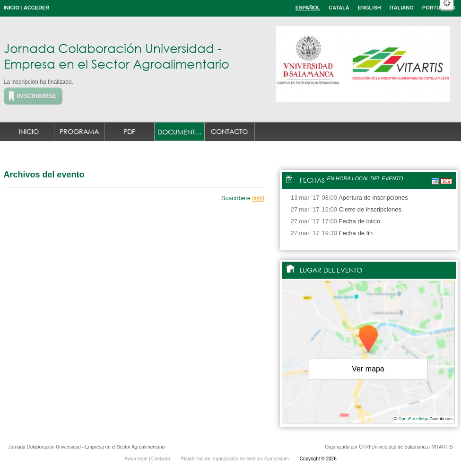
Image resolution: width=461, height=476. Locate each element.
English (370, 8)
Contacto (229, 131)
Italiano (402, 8)
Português (439, 8)
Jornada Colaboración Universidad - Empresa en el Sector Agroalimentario (117, 56)
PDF (129, 131)
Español (308, 8)
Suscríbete (243, 198)
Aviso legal (136, 459)
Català (339, 8)
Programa (79, 131)
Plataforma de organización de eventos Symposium (235, 459)
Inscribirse (37, 96)
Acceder (36, 8)
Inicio (12, 8)
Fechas (312, 180)
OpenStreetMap (413, 419)
